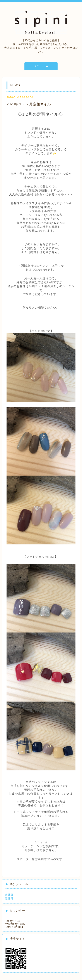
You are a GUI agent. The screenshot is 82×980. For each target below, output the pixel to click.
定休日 (9, 895)
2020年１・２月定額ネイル (29, 104)
